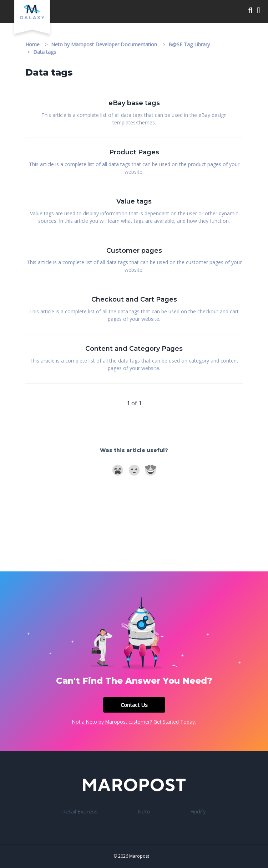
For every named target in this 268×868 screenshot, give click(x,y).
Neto (144, 811)
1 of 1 (134, 403)
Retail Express (80, 811)
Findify (198, 811)
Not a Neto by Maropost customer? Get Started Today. (134, 722)
